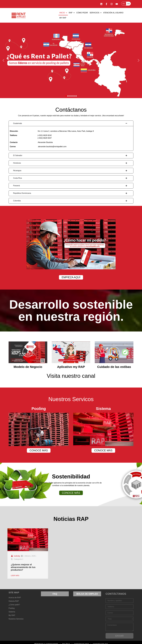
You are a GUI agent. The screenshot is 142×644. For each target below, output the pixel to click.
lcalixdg (17, 556)
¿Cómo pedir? (14, 605)
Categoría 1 (19, 559)
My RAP (12, 615)
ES (124, 4)
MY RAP (63, 18)
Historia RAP (14, 601)
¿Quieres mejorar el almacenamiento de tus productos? (23, 567)
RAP (72, 13)
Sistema (12, 612)
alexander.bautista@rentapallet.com (52, 147)
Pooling (12, 608)
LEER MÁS (15, 575)
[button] (63, 13)
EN (129, 4)
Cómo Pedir (82, 13)
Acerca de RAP (15, 598)
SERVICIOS (96, 13)
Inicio (63, 13)
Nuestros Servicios (16, 619)
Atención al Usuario (113, 13)
